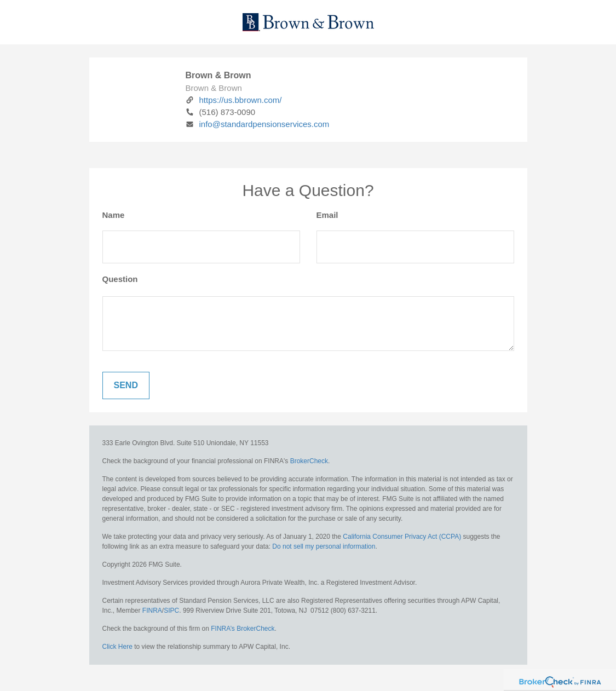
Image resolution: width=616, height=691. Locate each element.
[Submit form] (126, 385)
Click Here (117, 647)
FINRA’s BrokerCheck (243, 629)
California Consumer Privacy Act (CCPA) (402, 537)
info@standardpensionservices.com (258, 124)
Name (114, 215)
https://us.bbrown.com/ (234, 100)
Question (120, 279)
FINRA (152, 611)
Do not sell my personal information (324, 546)
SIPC (171, 611)
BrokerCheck (309, 461)
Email (327, 215)
